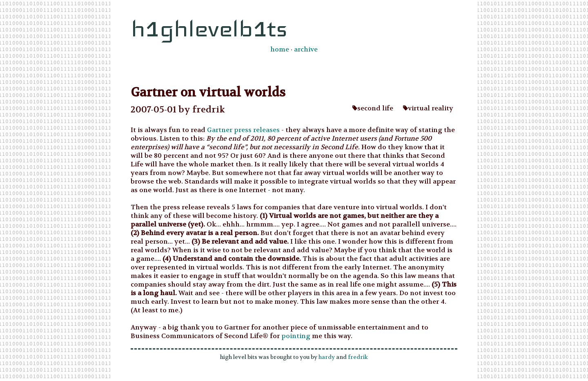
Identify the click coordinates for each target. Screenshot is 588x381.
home (280, 49)
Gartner (220, 130)
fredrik (358, 357)
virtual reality (428, 108)
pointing (296, 336)
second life (373, 108)
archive (306, 49)
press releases (256, 130)
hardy (327, 357)
